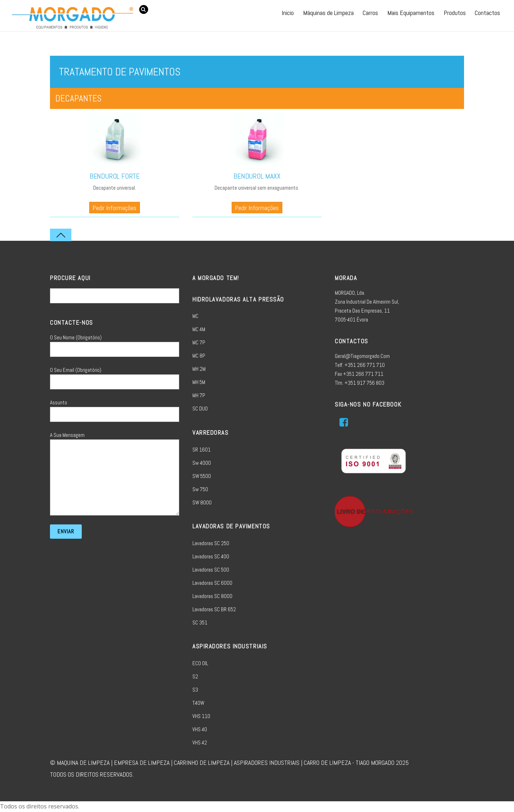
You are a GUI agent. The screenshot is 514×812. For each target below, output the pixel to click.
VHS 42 (200, 743)
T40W (198, 703)
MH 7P (199, 395)
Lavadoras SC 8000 (212, 596)
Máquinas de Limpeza (328, 13)
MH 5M (199, 382)
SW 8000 (202, 502)
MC (195, 316)
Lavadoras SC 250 (211, 543)
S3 (195, 690)
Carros (370, 13)
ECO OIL (200, 663)
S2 (195, 676)
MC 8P (199, 356)
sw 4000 (202, 463)
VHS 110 (201, 716)
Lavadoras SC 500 (211, 570)
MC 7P (199, 342)
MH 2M (199, 369)
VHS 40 (200, 729)
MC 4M (199, 329)
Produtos (455, 13)
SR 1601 (201, 450)
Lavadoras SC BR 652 (214, 609)
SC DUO (200, 409)
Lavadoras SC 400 (211, 556)
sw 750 (200, 489)
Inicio (288, 13)
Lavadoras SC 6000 (212, 583)
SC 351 (200, 622)
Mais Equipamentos (411, 13)
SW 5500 (202, 476)
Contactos (487, 13)
